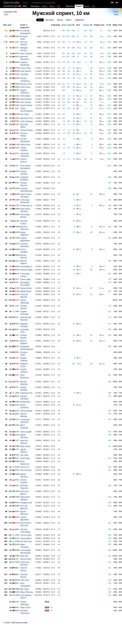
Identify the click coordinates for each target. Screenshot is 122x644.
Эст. (59, 6)
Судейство (79, 20)
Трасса (60, 20)
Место (69, 20)
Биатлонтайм (11, 3)
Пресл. (52, 6)
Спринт (44, 6)
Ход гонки (49, 20)
